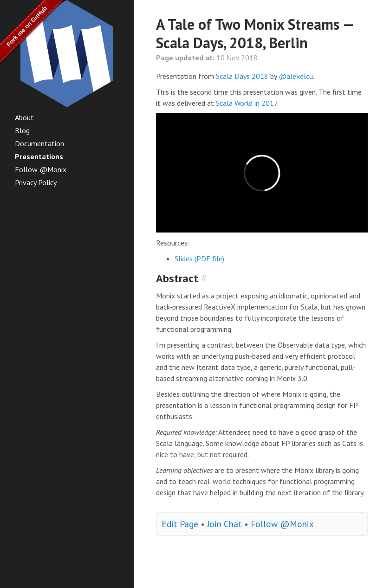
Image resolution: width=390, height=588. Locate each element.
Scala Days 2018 (242, 76)
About (24, 117)
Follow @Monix (41, 169)
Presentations (39, 156)
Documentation (39, 143)
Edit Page (180, 524)
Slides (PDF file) (199, 258)
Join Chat (224, 524)
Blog (22, 130)
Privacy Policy (36, 182)
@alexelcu (296, 76)
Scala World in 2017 (247, 103)
